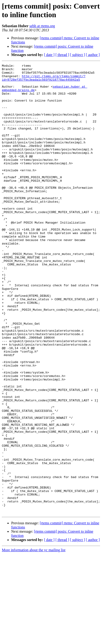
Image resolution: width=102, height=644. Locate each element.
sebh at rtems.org (42, 26)
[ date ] (49, 55)
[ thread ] (62, 55)
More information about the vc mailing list (34, 640)
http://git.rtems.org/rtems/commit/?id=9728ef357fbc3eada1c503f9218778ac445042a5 (44, 81)
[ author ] (93, 55)
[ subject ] (78, 55)
